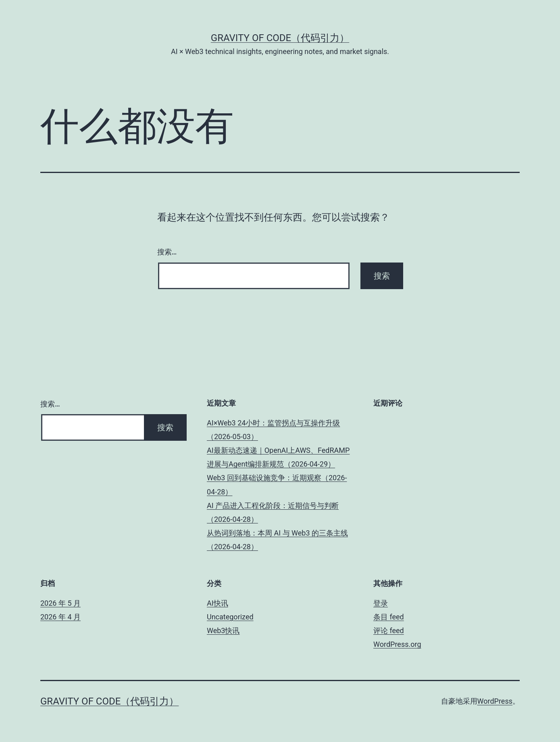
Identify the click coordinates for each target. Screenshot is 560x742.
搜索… (167, 252)
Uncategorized (230, 617)
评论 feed (389, 630)
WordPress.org (397, 644)
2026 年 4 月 (60, 617)
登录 (381, 603)
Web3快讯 (223, 630)
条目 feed (389, 617)
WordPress (495, 701)
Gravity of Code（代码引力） (280, 38)
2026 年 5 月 (60, 603)
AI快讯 (218, 603)
